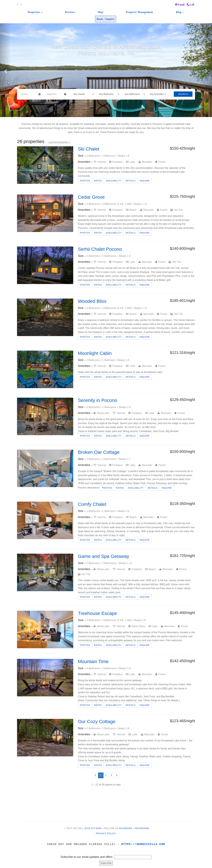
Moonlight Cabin (95, 353)
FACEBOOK (126, 828)
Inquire (145, 181)
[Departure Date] (54, 94)
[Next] (117, 775)
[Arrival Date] (29, 94)
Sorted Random (59, 143)
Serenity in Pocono (98, 400)
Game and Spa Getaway (104, 556)
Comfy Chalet (92, 504)
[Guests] (83, 94)
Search (183, 94)
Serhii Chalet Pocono (100, 249)
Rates (98, 181)
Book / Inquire (106, 19)
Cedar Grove (91, 197)
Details (131, 181)
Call (190, 5)
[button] (5, 70)
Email (180, 5)
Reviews (70, 12)
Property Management (140, 12)
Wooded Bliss (92, 301)
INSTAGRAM (142, 828)
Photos (85, 181)
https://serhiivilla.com (143, 844)
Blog (179, 12)
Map (100, 12)
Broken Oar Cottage (99, 452)
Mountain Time (93, 661)
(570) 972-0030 (93, 828)
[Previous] (95, 775)
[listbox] (106, 70)
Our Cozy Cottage (97, 721)
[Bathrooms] (134, 94)
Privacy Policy (106, 833)
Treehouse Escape (97, 613)
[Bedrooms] (108, 94)
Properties (34, 12)
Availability (114, 181)
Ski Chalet (89, 149)
